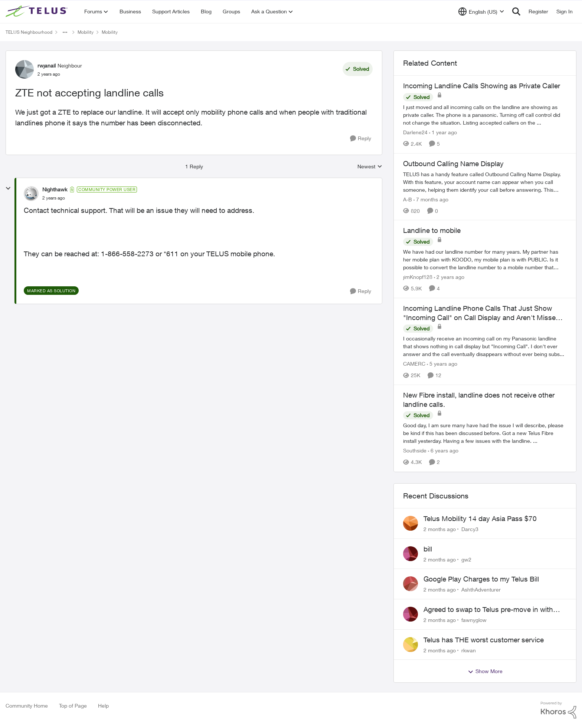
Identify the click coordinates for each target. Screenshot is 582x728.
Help (103, 706)
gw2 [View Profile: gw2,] (466, 559)
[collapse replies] (8, 188)
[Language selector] (481, 11)
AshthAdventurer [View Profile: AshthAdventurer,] (481, 589)
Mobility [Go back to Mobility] (86, 32)
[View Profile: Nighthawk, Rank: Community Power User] (31, 194)
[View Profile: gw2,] (411, 554)
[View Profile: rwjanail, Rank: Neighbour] (24, 69)
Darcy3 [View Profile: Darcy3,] (470, 529)
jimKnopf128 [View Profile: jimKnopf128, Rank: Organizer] (418, 277)
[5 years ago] (442, 364)
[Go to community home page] (37, 11)
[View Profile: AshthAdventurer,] (411, 584)
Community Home (27, 706)
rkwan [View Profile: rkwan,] (469, 650)
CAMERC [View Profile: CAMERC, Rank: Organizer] (414, 364)
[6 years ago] (443, 451)
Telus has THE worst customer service (484, 640)
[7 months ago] (431, 199)
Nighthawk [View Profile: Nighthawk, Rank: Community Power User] (55, 189)
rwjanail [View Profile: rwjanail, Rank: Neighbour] (47, 65)
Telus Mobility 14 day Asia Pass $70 (480, 518)
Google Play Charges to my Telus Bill (481, 579)
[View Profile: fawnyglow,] (411, 614)
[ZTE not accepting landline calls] (54, 198)
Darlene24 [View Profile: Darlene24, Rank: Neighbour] (415, 132)
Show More (485, 671)
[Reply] (361, 139)
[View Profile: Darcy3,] (411, 523)
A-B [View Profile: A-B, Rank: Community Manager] (408, 199)
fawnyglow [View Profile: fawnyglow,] (474, 620)
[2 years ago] (449, 277)
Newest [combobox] (370, 167)
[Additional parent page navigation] (65, 32)
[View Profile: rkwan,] (411, 645)
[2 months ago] (440, 529)
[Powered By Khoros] (559, 710)
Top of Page (73, 706)
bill (428, 549)
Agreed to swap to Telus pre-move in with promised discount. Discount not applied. (488, 610)
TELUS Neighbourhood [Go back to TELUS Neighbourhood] (29, 32)
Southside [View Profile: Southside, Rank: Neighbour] (415, 451)
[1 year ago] (443, 132)
